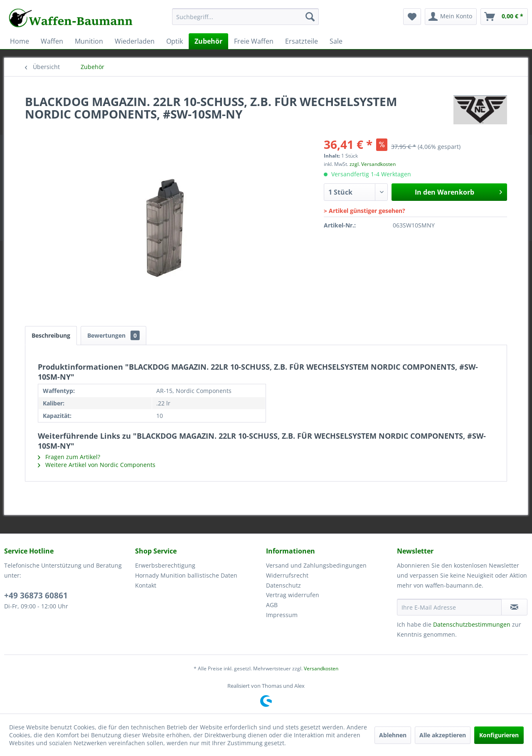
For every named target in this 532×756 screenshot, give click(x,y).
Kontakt (146, 585)
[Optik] (175, 41)
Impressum (282, 615)
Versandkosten (321, 668)
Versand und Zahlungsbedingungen (316, 565)
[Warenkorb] (504, 17)
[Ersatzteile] (302, 41)
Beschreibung (51, 335)
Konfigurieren (499, 735)
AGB (272, 605)
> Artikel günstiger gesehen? (365, 211)
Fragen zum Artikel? (69, 457)
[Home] (20, 41)
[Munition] (89, 41)
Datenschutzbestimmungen (472, 624)
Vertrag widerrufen (293, 595)
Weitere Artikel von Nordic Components (97, 465)
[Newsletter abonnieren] (514, 607)
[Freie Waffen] (254, 41)
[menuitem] (245, 21)
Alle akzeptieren (443, 735)
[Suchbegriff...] (245, 17)
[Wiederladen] (135, 41)
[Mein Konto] (451, 17)
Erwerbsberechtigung (165, 565)
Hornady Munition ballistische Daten (186, 575)
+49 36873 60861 (36, 595)
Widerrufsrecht (287, 575)
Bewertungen (113, 335)
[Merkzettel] (412, 17)
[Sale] (336, 41)
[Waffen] (52, 41)
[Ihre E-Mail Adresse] (449, 607)
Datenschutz (283, 585)
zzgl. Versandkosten (373, 164)
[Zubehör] (208, 41)
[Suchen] (310, 17)
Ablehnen (393, 735)
